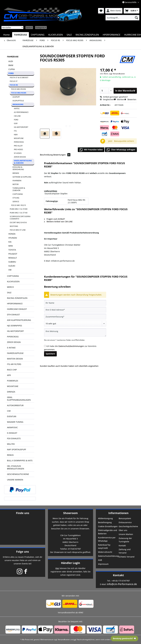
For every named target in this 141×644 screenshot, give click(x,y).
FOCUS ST (14, 81)
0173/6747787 (74, 549)
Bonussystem (125, 518)
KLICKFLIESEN (13, 281)
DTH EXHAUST (13, 315)
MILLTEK (11, 444)
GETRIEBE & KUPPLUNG (22, 177)
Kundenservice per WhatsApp (107, 539)
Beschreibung (46, 155)
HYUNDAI (13, 238)
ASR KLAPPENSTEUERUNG (19, 320)
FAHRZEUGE (13, 57)
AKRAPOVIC (12, 427)
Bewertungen (62, 155)
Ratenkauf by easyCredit (104, 546)
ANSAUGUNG (18, 104)
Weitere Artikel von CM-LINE (58, 222)
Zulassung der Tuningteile (125, 540)
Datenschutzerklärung (108, 556)
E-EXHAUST (12, 433)
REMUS (10, 455)
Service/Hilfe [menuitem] (130, 2)
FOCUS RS (14, 85)
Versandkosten (64, 640)
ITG (15, 131)
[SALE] (69, 35)
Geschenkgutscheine (128, 526)
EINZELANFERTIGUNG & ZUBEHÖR (23, 162)
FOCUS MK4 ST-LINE (18, 230)
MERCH (10, 287)
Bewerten (130, 99)
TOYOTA (12, 250)
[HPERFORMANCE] (112, 35)
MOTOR (16, 184)
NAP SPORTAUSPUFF (17, 449)
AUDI (11, 61)
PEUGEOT (13, 254)
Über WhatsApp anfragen (121, 150)
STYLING (16, 198)
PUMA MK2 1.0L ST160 (19, 213)
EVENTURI (12, 416)
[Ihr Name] (75, 303)
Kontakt (122, 546)
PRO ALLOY (18, 146)
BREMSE (16, 173)
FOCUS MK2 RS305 (19, 93)
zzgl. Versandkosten (117, 74)
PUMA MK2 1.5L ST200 (19, 209)
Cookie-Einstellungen (108, 526)
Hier (57, 568)
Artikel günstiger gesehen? (114, 97)
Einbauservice (125, 522)
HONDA (12, 234)
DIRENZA (11, 392)
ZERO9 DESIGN (20, 157)
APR (9, 375)
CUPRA (12, 69)
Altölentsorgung (105, 518)
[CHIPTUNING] (38, 35)
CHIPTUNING (18, 194)
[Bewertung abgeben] (75, 324)
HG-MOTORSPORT (21, 127)
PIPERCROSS (19, 142)
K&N (16, 135)
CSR (9, 411)
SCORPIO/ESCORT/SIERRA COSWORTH (20, 218)
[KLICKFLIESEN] (56, 35)
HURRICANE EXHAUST (17, 309)
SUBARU (12, 262)
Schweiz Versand (127, 557)
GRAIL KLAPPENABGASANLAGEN (19, 399)
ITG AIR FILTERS (14, 364)
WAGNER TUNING (15, 422)
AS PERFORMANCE (21, 112)
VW (10, 270)
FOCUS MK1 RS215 (19, 205)
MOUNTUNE (19, 138)
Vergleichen (107, 99)
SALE (9, 293)
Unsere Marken (126, 534)
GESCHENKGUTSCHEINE (18, 474)
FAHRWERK (17, 181)
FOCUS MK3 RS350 (19, 89)
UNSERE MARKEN (15, 480)
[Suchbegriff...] (122, 18)
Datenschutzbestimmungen (71, 346)
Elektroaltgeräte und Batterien (108, 532)
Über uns (123, 530)
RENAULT (13, 258)
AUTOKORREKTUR (15, 405)
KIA (10, 242)
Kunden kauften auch (50, 366)
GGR (16, 123)
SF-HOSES (18, 153)
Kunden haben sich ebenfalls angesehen (80, 366)
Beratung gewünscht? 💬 (124, 638)
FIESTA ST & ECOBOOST (19, 78)
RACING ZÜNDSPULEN (17, 298)
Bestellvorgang (105, 522)
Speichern (50, 354)
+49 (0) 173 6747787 (121, 581)
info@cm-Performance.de (122, 584)
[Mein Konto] (114, 11)
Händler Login (70, 563)
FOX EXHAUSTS (14, 438)
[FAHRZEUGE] (21, 35)
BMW (11, 65)
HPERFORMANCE (15, 304)
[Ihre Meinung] (75, 332)
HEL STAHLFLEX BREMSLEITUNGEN (16, 467)
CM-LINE (17, 116)
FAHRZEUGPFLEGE (15, 353)
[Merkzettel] (101, 11)
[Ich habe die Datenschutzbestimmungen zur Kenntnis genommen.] (45, 346)
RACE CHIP (12, 370)
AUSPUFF (16, 97)
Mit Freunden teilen (91, 150)
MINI (11, 246)
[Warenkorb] (131, 11)
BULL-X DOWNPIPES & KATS (20, 461)
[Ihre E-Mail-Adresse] (75, 310)
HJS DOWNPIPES (15, 326)
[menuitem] (122, 18)
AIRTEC (17, 109)
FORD (11, 73)
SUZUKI (12, 266)
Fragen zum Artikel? (54, 219)
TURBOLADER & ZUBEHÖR (19, 189)
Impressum (103, 564)
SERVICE (16, 202)
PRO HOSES (18, 149)
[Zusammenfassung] (75, 317)
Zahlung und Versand (125, 551)
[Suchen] (136, 18)
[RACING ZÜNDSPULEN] (87, 35)
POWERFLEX (13, 381)
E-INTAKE (11, 348)
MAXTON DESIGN (15, 359)
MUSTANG (14, 226)
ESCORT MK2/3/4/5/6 (18, 222)
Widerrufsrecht (105, 552)
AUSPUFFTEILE (18, 101)
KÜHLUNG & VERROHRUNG (18, 168)
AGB (100, 560)
